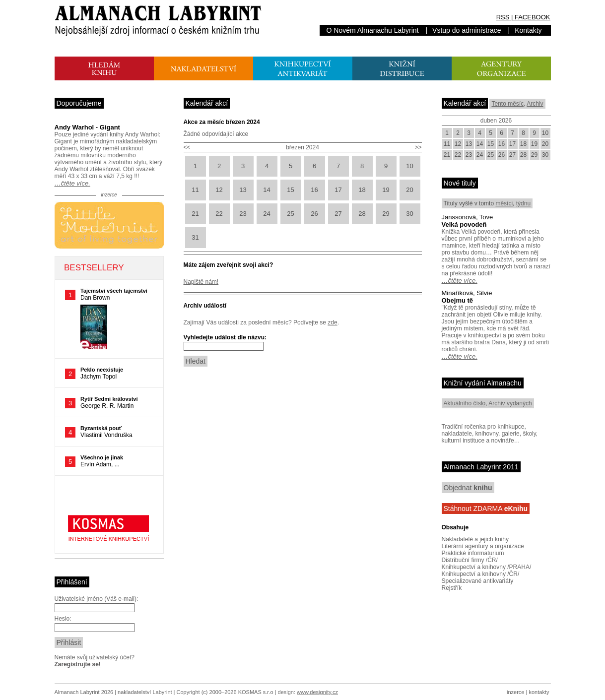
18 (362, 190)
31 (195, 237)
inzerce (515, 692)
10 (409, 166)
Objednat (468, 488)
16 (314, 190)
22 (219, 214)
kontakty (539, 692)
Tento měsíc (507, 104)
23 (243, 214)
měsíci (504, 203)
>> (418, 147)
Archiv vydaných (510, 403)
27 (338, 214)
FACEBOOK (533, 17)
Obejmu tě (458, 300)
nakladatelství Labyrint (145, 692)
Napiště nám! (201, 282)
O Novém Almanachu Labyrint (373, 30)
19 (386, 190)
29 (386, 214)
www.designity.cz (317, 692)
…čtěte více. (72, 183)
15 (290, 190)
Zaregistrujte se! (78, 664)
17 (338, 190)
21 (195, 214)
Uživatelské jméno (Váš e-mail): (97, 599)
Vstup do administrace (467, 30)
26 (314, 214)
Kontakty (528, 30)
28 (362, 214)
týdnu (523, 203)
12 (219, 190)
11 (195, 190)
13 (243, 190)
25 (290, 214)
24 (267, 214)
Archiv (535, 104)
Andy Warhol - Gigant (87, 127)
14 (267, 190)
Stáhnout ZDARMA (486, 509)
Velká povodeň (464, 224)
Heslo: (63, 619)
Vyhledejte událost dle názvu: (225, 337)
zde (332, 322)
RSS (503, 17)
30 (409, 214)
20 (409, 190)
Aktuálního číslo (465, 403)
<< (187, 147)
